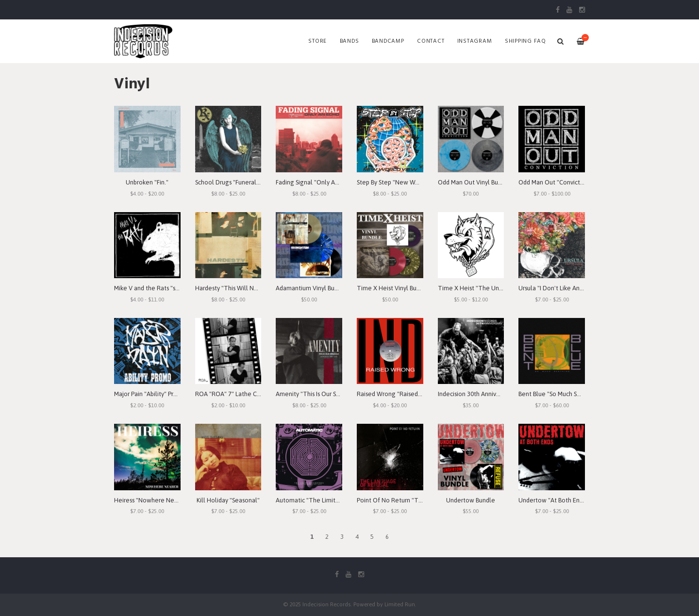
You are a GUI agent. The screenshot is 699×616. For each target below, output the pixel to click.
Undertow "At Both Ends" (553, 500)
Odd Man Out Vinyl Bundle (474, 182)
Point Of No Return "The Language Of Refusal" (423, 500)
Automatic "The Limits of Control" (323, 500)
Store (317, 41)
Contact (431, 41)
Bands (349, 41)
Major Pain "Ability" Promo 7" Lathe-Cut (168, 394)
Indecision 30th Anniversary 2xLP (482, 394)
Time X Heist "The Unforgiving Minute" (493, 288)
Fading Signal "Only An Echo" (316, 182)
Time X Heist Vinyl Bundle (393, 288)
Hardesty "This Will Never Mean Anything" (254, 288)
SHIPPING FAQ (525, 41)
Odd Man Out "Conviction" (555, 182)
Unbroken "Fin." (147, 182)
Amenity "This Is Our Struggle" (318, 394)
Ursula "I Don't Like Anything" (559, 288)
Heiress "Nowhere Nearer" (151, 500)
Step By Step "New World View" (400, 182)
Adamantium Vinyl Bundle (311, 288)
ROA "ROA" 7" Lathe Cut (229, 394)
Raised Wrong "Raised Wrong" (399, 394)
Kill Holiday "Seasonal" (228, 500)
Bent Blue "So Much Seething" (560, 394)
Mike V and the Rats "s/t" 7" (152, 288)
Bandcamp (388, 41)
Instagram (475, 41)
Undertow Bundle (471, 500)
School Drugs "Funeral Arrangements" (248, 182)
